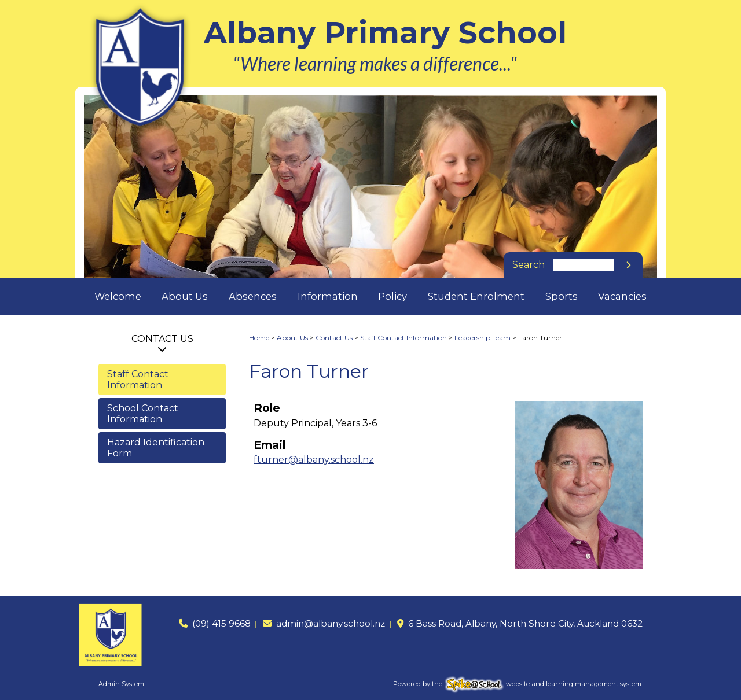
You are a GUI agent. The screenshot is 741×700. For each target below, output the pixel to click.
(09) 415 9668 (221, 623)
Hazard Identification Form (156, 448)
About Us (185, 296)
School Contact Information (143, 414)
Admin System (121, 684)
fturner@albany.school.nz (314, 460)
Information (328, 296)
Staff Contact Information (138, 380)
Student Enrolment (476, 296)
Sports (562, 296)
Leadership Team (483, 338)
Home (259, 338)
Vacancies (622, 296)
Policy (392, 296)
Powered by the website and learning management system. (518, 684)
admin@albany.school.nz (331, 623)
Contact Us (162, 339)
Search (529, 265)
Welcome (118, 296)
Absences (253, 296)
